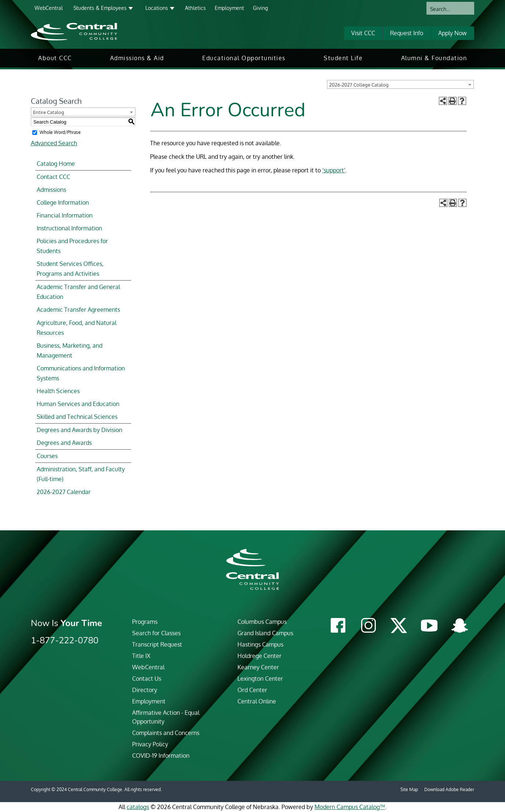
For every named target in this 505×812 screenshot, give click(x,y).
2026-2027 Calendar (64, 492)
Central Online (257, 701)
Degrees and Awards (64, 443)
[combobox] (400, 84)
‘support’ (334, 170)
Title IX (141, 656)
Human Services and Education (78, 404)
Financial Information (65, 215)
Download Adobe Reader (449, 789)
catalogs (138, 807)
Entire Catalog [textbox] (49, 112)
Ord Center (252, 690)
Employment (229, 8)
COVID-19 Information (161, 756)
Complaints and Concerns (166, 733)
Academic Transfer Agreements (78, 310)
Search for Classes (156, 633)
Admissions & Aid (137, 58)
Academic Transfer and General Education (78, 292)
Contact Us (147, 679)
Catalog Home (56, 164)
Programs (145, 622)
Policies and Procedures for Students (72, 246)
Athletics (195, 8)
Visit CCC (363, 33)
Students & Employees (100, 8)
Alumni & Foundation (434, 58)
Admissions (51, 190)
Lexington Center (260, 679)
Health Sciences (58, 391)
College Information (63, 202)
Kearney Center (258, 667)
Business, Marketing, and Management (70, 350)
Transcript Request (157, 644)
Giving (260, 8)
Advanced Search (54, 143)
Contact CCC (53, 177)
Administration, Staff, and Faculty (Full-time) (81, 474)
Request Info (407, 33)
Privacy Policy (150, 744)
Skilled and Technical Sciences (77, 417)
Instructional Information (69, 228)
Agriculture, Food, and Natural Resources (77, 328)
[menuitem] (55, 58)
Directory (145, 690)
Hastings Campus (260, 644)
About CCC (55, 58)
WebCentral (49, 8)
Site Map (409, 789)
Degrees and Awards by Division (79, 430)
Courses (47, 456)
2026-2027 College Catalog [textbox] (359, 85)
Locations (157, 8)
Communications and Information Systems (81, 373)
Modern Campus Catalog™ (350, 807)
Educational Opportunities (244, 58)
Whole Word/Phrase (60, 132)
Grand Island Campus (265, 633)
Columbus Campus (262, 622)
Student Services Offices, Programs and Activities (70, 269)
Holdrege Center (259, 656)
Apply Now (453, 33)
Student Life (343, 58)
